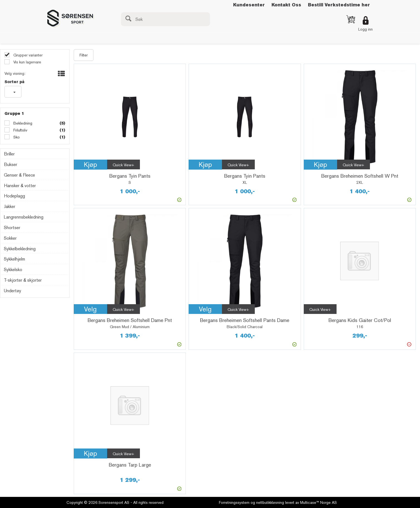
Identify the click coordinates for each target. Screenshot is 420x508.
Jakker (10, 206)
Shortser (12, 228)
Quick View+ (123, 165)
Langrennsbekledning (24, 217)
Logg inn (365, 29)
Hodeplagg (14, 196)
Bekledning (22, 123)
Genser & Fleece (19, 175)
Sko (16, 137)
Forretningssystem (234, 502)
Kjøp (90, 164)
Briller (9, 154)
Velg (90, 309)
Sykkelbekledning (20, 249)
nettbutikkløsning (270, 502)
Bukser (11, 164)
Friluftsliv (20, 130)
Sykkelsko (13, 270)
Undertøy (13, 291)
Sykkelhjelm (14, 259)
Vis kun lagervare (27, 62)
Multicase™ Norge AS (318, 502)
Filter (84, 55)
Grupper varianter (27, 55)
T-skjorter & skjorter (23, 280)
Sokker (10, 238)
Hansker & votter (20, 186)
